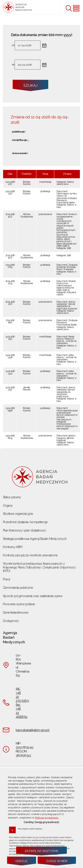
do (13, 65)
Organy (8, 506)
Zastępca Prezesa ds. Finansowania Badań (67, 323)
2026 (69, 248)
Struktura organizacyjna (18, 514)
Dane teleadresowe (15, 612)
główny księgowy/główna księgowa (66, 438)
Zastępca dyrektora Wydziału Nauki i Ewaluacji (67, 267)
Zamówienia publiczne (18, 588)
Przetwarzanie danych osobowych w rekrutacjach (67, 426)
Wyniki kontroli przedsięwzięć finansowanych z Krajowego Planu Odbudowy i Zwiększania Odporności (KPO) (39, 567)
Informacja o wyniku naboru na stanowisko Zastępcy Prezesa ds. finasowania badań (67, 198)
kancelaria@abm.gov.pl (33, 730)
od (13, 45)
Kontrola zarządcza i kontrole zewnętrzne (30, 555)
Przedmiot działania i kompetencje (25, 522)
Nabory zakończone (65, 183)
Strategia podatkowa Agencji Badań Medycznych (35, 539)
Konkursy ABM (13, 547)
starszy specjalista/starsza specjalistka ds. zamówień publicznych (66, 392)
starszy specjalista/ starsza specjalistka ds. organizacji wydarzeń (67, 305)
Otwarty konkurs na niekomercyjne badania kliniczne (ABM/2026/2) (66, 286)
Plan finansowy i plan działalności (24, 530)
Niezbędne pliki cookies (30, 829)
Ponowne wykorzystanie (19, 604)
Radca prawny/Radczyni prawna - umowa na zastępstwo (66, 340)
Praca (6, 579)
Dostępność (11, 621)
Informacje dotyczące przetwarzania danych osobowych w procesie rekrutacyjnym (67, 415)
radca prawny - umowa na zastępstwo (66, 357)
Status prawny (12, 497)
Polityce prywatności (47, 818)
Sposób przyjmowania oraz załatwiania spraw (33, 596)
